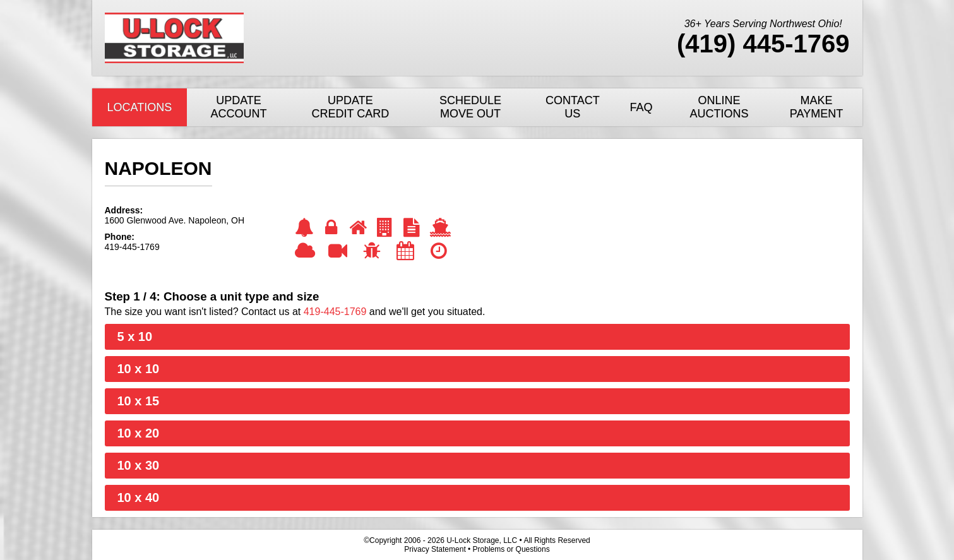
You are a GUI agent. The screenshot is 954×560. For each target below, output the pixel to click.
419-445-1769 (335, 312)
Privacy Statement (435, 549)
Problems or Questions (511, 549)
